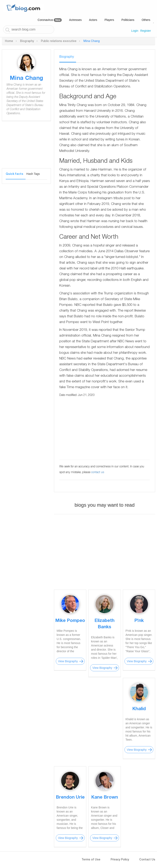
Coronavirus (50, 20)
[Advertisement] (26, 148)
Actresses (75, 20)
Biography (27, 41)
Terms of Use (91, 860)
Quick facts (14, 174)
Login (135, 31)
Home (9, 41)
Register (146, 31)
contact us (98, 472)
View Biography (68, 661)
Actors (93, 20)
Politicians (128, 20)
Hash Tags (33, 174)
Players (109, 20)
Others (146, 20)
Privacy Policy (120, 860)
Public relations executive (59, 41)
